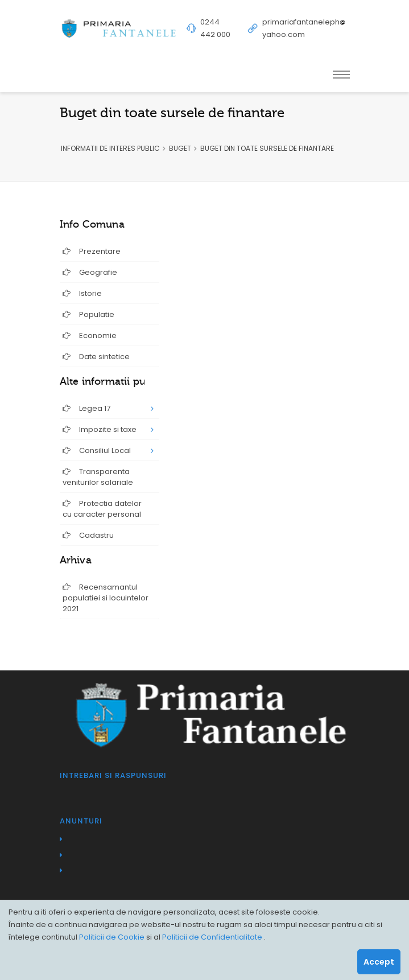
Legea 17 (86, 408)
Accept (379, 962)
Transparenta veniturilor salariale (98, 477)
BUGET (180, 148)
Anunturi (81, 821)
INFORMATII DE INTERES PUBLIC (110, 148)
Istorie (82, 293)
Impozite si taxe (100, 429)
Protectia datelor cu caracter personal (102, 509)
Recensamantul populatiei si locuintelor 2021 (106, 598)
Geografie (90, 272)
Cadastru (88, 535)
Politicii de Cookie (113, 937)
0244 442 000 (215, 28)
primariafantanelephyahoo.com (304, 28)
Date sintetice (96, 357)
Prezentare (92, 251)
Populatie (88, 314)
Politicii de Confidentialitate (213, 937)
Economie (90, 335)
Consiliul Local (97, 450)
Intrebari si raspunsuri (113, 775)
